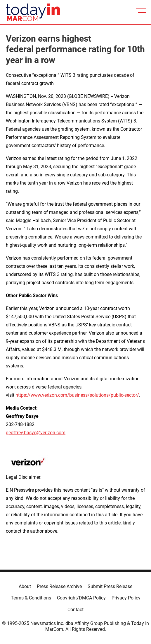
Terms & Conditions (31, 598)
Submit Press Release (110, 586)
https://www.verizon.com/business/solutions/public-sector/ (77, 395)
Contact (75, 610)
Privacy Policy (126, 598)
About (25, 586)
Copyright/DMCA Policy (81, 598)
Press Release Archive (59, 586)
